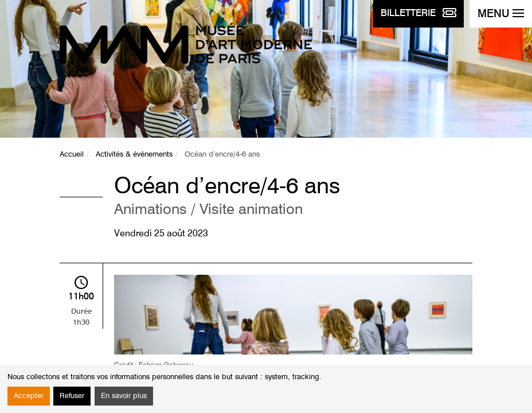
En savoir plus (124, 396)
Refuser (72, 396)
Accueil (72, 155)
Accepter (29, 396)
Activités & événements (134, 155)
